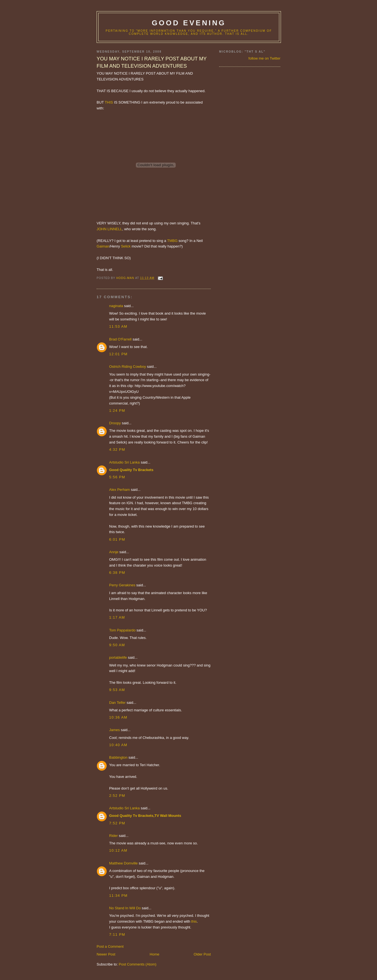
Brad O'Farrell (120, 339)
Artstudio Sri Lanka (124, 462)
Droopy (115, 423)
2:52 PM (117, 796)
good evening (189, 23)
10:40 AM (118, 745)
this (194, 921)
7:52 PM (117, 823)
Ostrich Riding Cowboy (128, 367)
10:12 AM (118, 850)
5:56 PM (117, 477)
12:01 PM (118, 354)
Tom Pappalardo (122, 630)
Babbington (118, 757)
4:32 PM (117, 449)
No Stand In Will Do (125, 908)
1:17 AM (117, 617)
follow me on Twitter (264, 58)
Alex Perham (119, 490)
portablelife (118, 657)
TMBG (172, 241)
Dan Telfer (117, 703)
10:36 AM (118, 717)
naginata (116, 306)
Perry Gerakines (122, 585)
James (114, 730)
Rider (113, 836)
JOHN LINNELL (109, 229)
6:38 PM (117, 573)
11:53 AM (118, 326)
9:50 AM (117, 645)
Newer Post (106, 954)
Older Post (202, 954)
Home (155, 954)
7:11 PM (117, 934)
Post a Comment (110, 946)
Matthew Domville (123, 863)
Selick (126, 246)
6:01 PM (117, 539)
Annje (114, 552)
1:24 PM (117, 411)
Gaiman (103, 246)
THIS (109, 102)
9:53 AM (117, 690)
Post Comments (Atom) (138, 964)
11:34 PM (118, 896)
